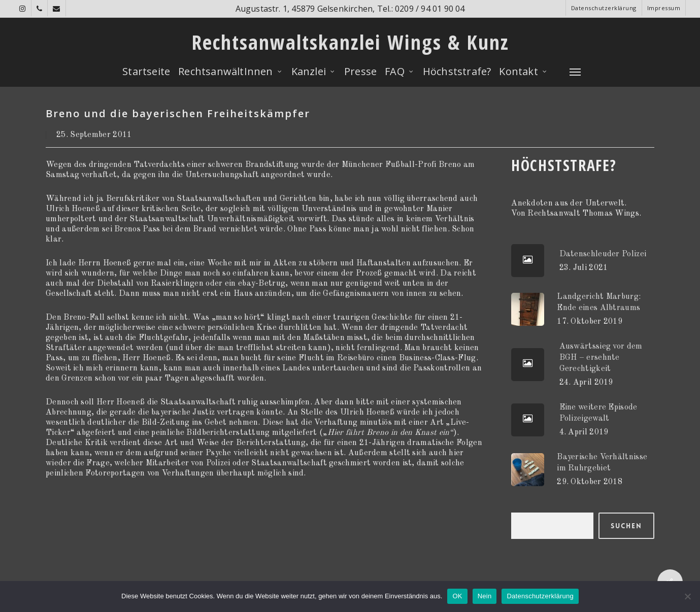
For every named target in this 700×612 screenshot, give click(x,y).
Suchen (626, 526)
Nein (485, 596)
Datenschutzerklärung (540, 596)
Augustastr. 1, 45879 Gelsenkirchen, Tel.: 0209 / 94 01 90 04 (350, 9)
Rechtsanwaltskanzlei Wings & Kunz (350, 42)
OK (457, 596)
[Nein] (687, 596)
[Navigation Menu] (576, 72)
